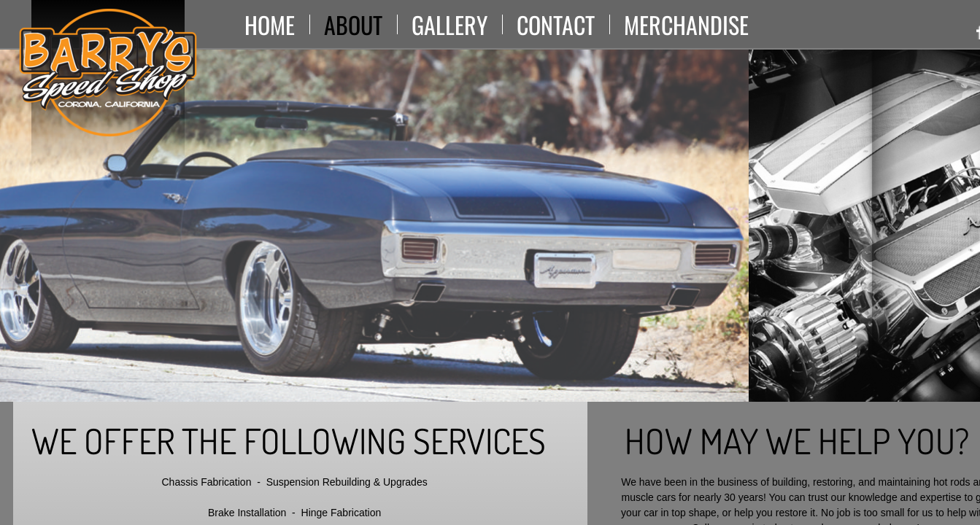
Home (270, 24)
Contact (556, 24)
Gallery (450, 24)
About (353, 24)
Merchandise (686, 24)
